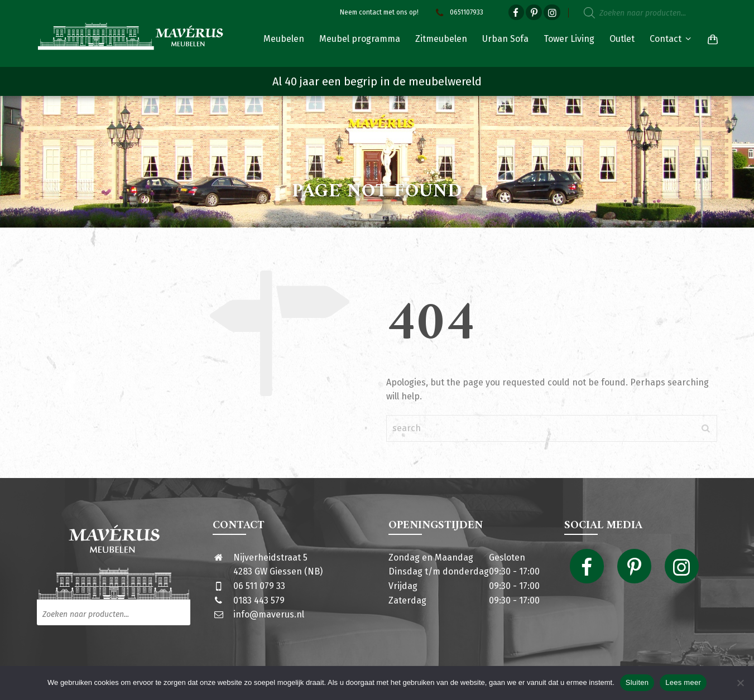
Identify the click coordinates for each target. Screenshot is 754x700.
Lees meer (683, 682)
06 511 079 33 (259, 586)
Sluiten (637, 682)
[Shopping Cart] (710, 39)
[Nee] (740, 683)
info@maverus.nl (269, 614)
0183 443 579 (259, 600)
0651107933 (458, 12)
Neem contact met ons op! (379, 12)
